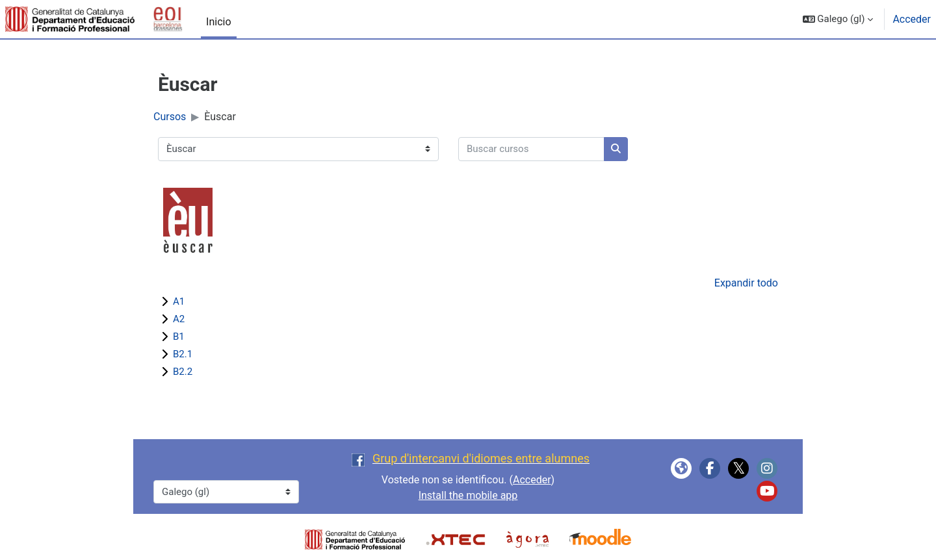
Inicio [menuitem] (218, 22)
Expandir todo (746, 283)
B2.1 (183, 354)
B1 (179, 337)
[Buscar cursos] (531, 149)
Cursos (170, 117)
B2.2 (183, 372)
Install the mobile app (468, 495)
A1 (179, 301)
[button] (838, 19)
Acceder (912, 19)
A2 (179, 319)
